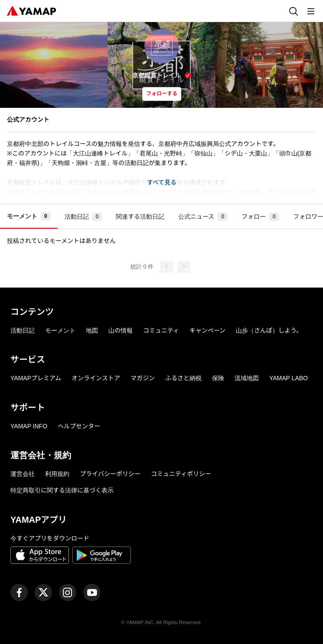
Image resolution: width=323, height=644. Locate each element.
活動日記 (83, 217)
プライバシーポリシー (110, 474)
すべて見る (162, 182)
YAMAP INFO (29, 426)
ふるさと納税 (183, 378)
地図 (92, 330)
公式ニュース (203, 217)
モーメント (29, 216)
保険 (218, 378)
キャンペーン (207, 330)
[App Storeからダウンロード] (40, 557)
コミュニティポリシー (181, 474)
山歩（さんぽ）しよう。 (269, 330)
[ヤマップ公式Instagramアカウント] (68, 592)
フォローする (162, 94)
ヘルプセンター (79, 426)
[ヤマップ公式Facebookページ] (19, 592)
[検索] (294, 11)
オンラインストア (96, 378)
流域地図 (247, 378)
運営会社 (23, 474)
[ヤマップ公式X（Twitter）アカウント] (43, 592)
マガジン (143, 378)
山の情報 (121, 330)
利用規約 (57, 474)
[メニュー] (311, 11)
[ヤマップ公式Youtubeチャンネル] (92, 592)
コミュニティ (161, 330)
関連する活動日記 (140, 217)
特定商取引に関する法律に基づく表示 (62, 490)
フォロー (260, 217)
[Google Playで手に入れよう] (102, 557)
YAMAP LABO (289, 378)
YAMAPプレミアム (36, 378)
